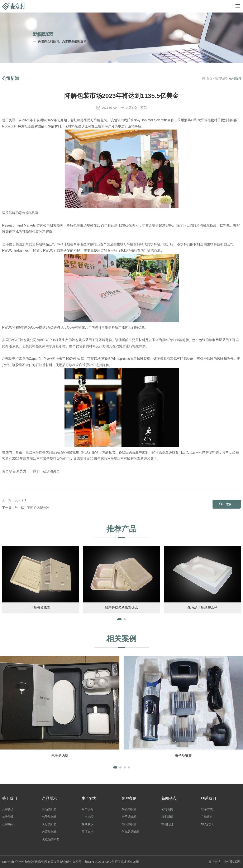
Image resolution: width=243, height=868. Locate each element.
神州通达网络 (232, 862)
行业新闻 (167, 817)
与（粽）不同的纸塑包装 (32, 508)
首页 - (210, 78)
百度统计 (121, 862)
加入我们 (207, 824)
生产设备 (87, 809)
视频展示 (87, 824)
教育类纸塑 (49, 832)
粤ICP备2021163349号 (99, 862)
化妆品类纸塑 (51, 839)
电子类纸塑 (49, 817)
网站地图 (133, 862)
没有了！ (21, 500)
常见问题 (167, 824)
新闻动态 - (222, 78)
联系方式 (207, 809)
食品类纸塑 (49, 809)
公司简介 (8, 809)
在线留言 (207, 817)
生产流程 (87, 817)
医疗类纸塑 (49, 824)
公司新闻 (167, 809)
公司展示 (8, 824)
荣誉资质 (8, 817)
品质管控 (87, 832)
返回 (229, 504)
